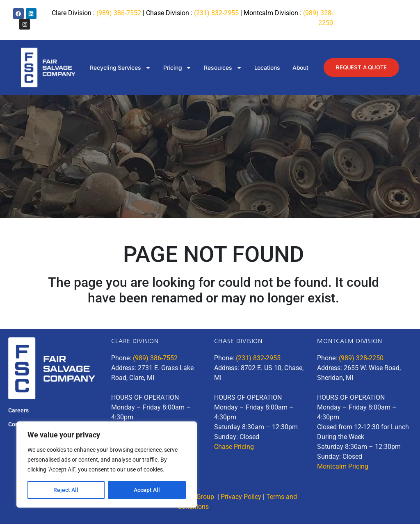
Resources (221, 68)
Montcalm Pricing (343, 466)
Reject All (66, 490)
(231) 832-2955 (216, 13)
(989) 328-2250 (361, 358)
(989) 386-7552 (119, 13)
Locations (265, 68)
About (298, 68)
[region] (107, 465)
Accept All (147, 490)
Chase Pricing (234, 447)
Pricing (176, 68)
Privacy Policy (241, 497)
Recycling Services (119, 68)
